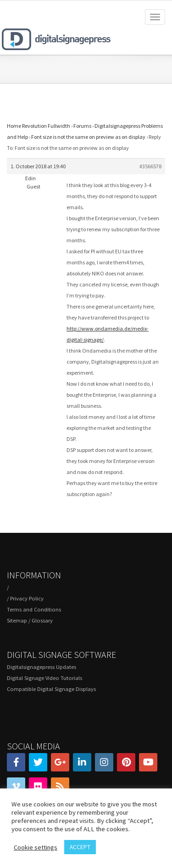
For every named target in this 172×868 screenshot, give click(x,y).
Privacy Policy (27, 598)
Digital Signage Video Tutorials (44, 678)
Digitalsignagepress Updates (42, 667)
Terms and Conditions (34, 609)
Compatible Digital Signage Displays (51, 689)
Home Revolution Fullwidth (39, 126)
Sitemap (17, 620)
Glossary (42, 620)
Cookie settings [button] (36, 847)
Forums (82, 126)
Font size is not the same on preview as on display (88, 137)
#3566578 (150, 166)
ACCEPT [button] (80, 847)
